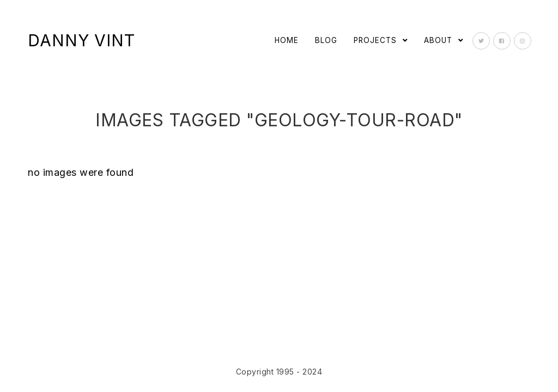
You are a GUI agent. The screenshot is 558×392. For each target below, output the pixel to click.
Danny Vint (81, 40)
